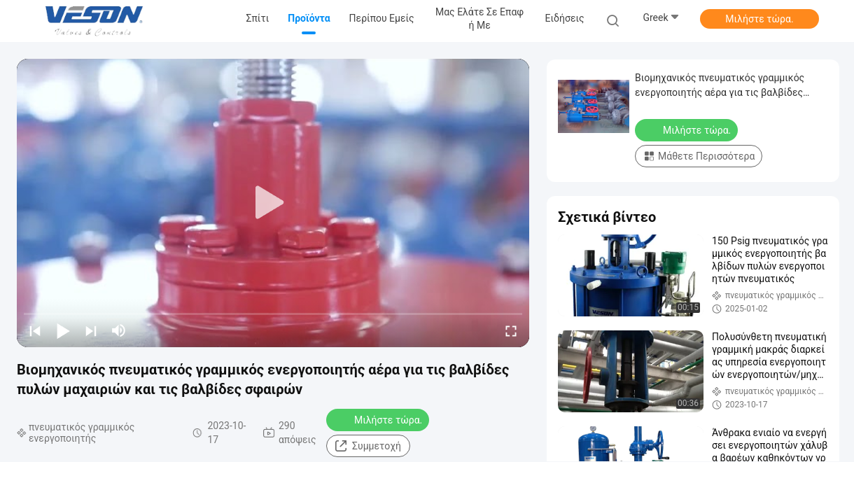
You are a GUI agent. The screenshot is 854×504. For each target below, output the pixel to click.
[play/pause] (63, 330)
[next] (91, 330)
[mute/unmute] (119, 330)
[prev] (35, 330)
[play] (273, 203)
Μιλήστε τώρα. (759, 19)
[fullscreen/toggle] (511, 330)
